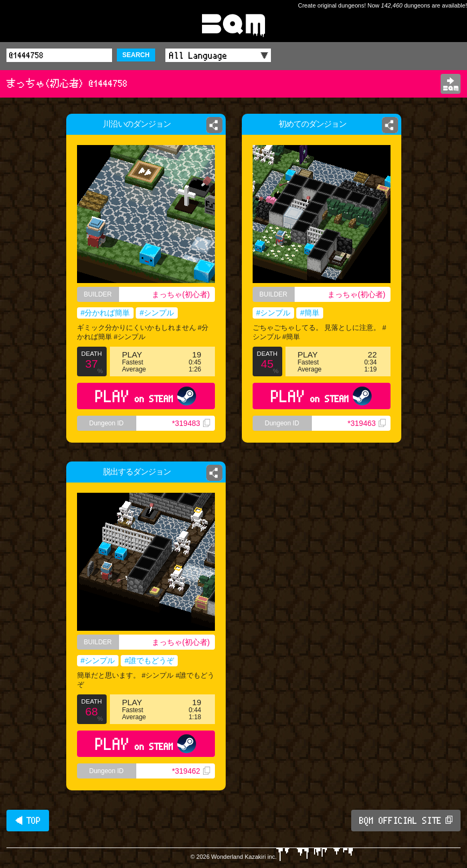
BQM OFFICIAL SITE (406, 821)
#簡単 (310, 313)
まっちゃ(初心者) (181, 294)
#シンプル (157, 313)
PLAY (146, 396)
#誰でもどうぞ (149, 660)
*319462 (191, 771)
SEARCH (136, 55)
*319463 (366, 423)
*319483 (191, 423)
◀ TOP (28, 821)
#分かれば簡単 (106, 313)
